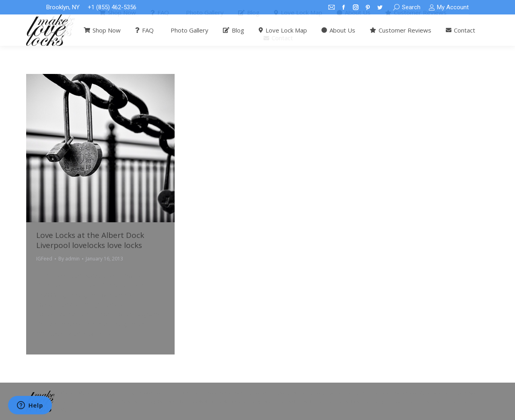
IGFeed (44, 259)
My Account (449, 7)
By (69, 259)
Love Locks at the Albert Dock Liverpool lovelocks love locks (90, 240)
